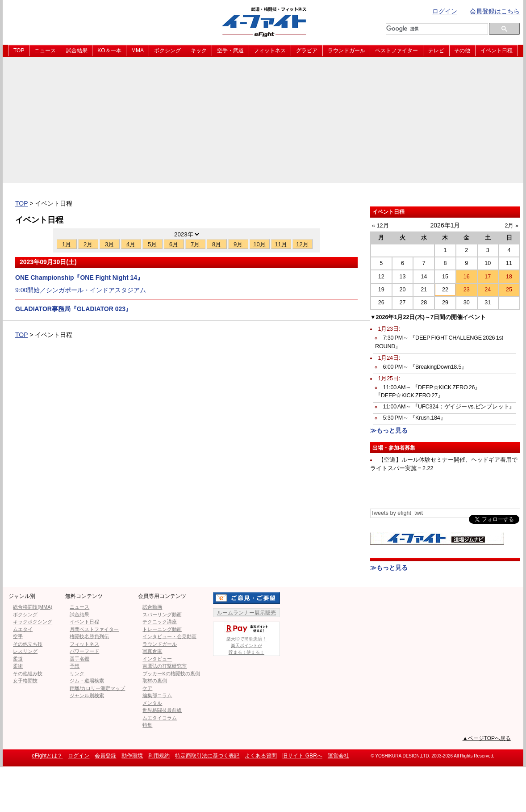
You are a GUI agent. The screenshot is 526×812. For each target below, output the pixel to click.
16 (467, 277)
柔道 (18, 659)
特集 (147, 725)
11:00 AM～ (449, 407)
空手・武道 (230, 50)
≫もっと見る (389, 430)
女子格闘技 (25, 681)
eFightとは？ (47, 756)
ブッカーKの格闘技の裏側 (171, 673)
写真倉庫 (152, 651)
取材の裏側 (155, 681)
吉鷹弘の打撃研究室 (165, 666)
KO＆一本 (109, 50)
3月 (109, 244)
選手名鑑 (79, 659)
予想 (75, 666)
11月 (281, 244)
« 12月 (380, 226)
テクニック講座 (160, 622)
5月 (152, 244)
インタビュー (157, 659)
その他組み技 (28, 673)
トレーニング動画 (162, 629)
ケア (147, 688)
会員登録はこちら (495, 11)
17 (488, 277)
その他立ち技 (28, 644)
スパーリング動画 (162, 614)
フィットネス (270, 50)
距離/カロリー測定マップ (97, 688)
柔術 (18, 666)
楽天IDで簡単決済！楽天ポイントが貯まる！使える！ (246, 638)
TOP (19, 50)
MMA (138, 50)
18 (509, 277)
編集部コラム (157, 695)
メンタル (152, 703)
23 (467, 290)
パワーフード (84, 651)
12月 (302, 244)
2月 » (511, 226)
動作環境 (132, 756)
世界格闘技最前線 (162, 710)
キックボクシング (33, 622)
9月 (238, 244)
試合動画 (152, 607)
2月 (88, 244)
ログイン (445, 11)
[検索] (434, 29)
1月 (67, 244)
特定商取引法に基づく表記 (207, 756)
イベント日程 (497, 50)
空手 (18, 636)
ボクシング (167, 50)
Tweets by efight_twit (397, 513)
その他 (462, 50)
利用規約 (159, 756)
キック (199, 50)
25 (509, 290)
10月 (259, 244)
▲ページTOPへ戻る (487, 738)
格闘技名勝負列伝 (89, 636)
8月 (217, 244)
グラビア (307, 50)
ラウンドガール (346, 50)
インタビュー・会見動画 (169, 636)
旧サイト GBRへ (302, 756)
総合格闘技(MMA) (33, 607)
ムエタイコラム (160, 718)
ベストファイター (397, 50)
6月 (174, 244)
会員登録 (105, 756)
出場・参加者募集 (394, 448)
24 (488, 290)
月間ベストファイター (94, 629)
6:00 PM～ (425, 367)
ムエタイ (23, 629)
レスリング (25, 651)
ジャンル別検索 (87, 695)
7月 (195, 244)
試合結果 (77, 50)
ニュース (45, 50)
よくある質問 (261, 756)
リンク (77, 673)
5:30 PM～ (415, 418)
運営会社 (338, 756)
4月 (131, 244)
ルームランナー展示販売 (246, 613)
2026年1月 (445, 225)
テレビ (436, 50)
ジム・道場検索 (87, 681)
